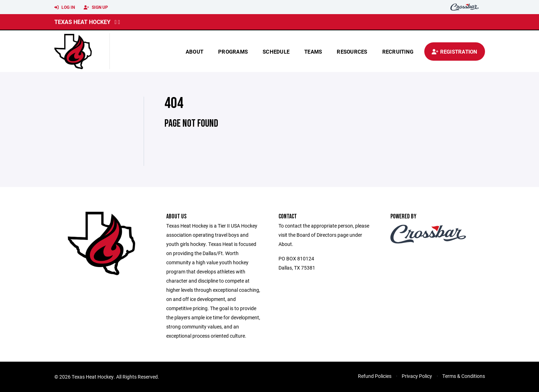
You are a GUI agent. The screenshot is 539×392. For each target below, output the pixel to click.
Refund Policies (375, 376)
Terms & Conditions (464, 376)
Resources (352, 52)
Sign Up (96, 7)
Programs (233, 52)
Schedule (276, 52)
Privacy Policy (417, 376)
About (194, 52)
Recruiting (398, 52)
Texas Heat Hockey (82, 22)
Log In (65, 7)
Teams (313, 52)
